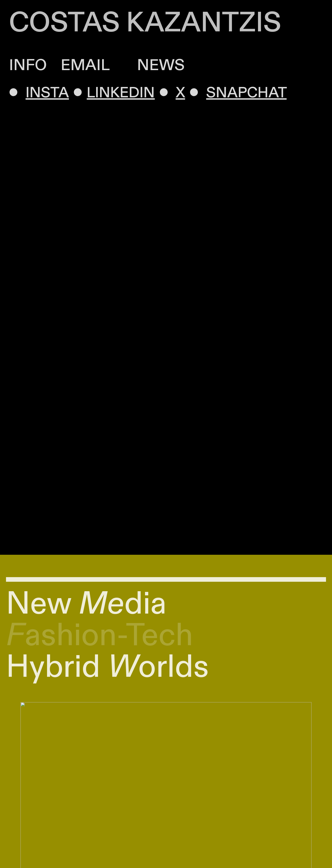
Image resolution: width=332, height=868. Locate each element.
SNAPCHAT (248, 93)
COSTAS (64, 23)
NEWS (147, 65)
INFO (28, 65)
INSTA (48, 93)
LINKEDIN (122, 93)
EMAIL (85, 65)
